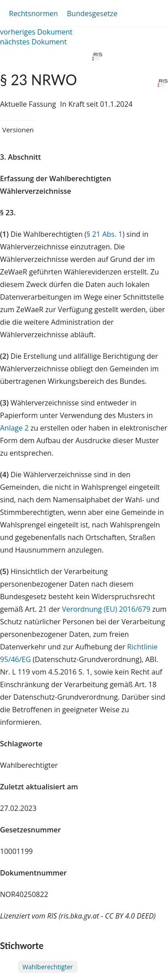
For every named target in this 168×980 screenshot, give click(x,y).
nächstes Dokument (33, 42)
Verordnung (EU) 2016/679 (107, 609)
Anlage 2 (14, 428)
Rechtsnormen (33, 13)
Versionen (18, 130)
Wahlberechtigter (48, 967)
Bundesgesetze (92, 13)
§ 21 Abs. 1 (104, 234)
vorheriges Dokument (36, 32)
